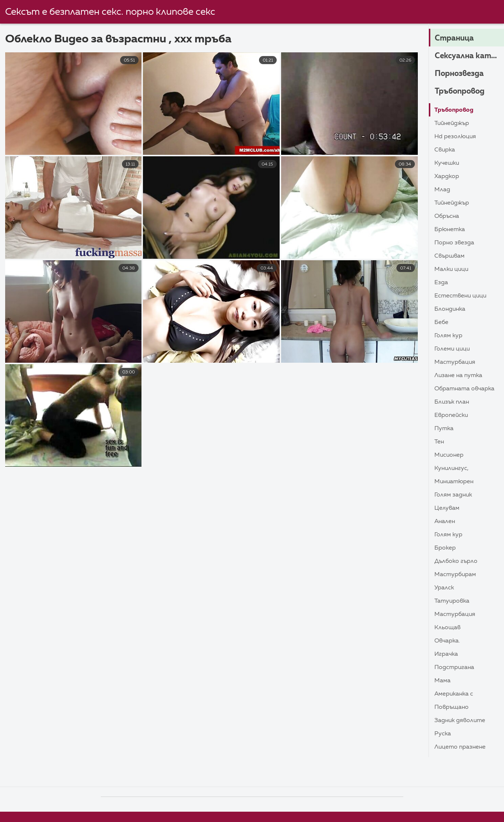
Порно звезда (454, 243)
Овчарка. (447, 641)
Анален (445, 522)
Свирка (445, 150)
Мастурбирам (455, 575)
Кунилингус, (451, 469)
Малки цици (451, 269)
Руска (443, 734)
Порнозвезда (461, 74)
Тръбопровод (461, 91)
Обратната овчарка (464, 389)
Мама (442, 681)
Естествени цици (460, 296)
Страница (455, 38)
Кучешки (447, 163)
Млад (442, 190)
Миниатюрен (454, 482)
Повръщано (451, 707)
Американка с (454, 694)
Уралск (444, 588)
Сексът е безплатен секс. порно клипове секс (110, 12)
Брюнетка (450, 230)
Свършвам (449, 256)
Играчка (446, 654)
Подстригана (454, 668)
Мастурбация (455, 362)
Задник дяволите (460, 721)
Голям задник (453, 495)
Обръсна (447, 216)
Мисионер (449, 455)
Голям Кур (448, 336)
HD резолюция (455, 137)
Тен (439, 442)
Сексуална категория (469, 56)
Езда (441, 283)
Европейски (451, 415)
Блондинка (450, 309)
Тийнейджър (452, 123)
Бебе (441, 323)
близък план (452, 402)
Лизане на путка (458, 376)
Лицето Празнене (460, 747)
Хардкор (447, 177)
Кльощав (447, 628)
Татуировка (452, 601)
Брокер (445, 548)
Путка (444, 429)
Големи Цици (452, 349)
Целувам (447, 508)
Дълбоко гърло (456, 561)
